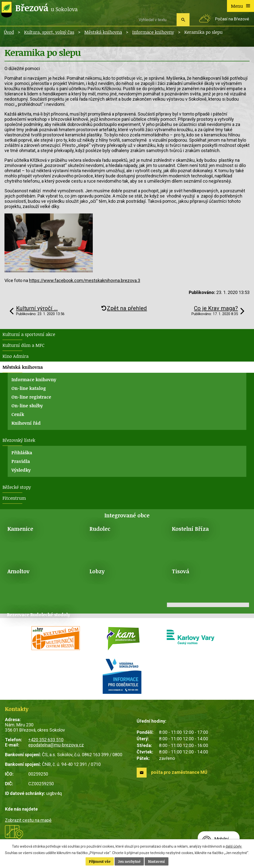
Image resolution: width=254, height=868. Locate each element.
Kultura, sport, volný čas (49, 32)
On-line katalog (29, 388)
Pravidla (21, 461)
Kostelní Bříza (190, 529)
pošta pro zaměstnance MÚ (179, 772)
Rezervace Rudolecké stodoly (39, 615)
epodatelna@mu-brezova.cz (56, 745)
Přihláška (22, 453)
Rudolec (100, 529)
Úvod (9, 32)
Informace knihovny (153, 32)
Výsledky (21, 470)
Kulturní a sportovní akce (29, 334)
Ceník (18, 414)
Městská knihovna (103, 32)
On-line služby (27, 406)
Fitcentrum (14, 498)
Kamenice (20, 529)
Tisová (181, 571)
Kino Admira (16, 356)
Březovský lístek (19, 440)
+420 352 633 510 (46, 740)
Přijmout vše (100, 861)
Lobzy (97, 571)
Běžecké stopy (17, 487)
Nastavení (157, 861)
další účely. (234, 846)
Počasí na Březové (232, 19)
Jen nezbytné (129, 861)
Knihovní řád (26, 423)
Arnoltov (18, 571)
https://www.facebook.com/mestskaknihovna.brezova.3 (85, 280)
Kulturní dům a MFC (23, 345)
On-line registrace (31, 397)
